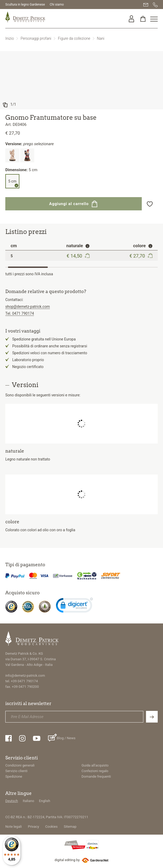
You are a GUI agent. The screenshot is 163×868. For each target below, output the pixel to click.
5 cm (12, 181)
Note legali (14, 827)
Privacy (33, 827)
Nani (101, 38)
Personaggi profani (36, 38)
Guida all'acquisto (95, 765)
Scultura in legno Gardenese (25, 5)
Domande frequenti (96, 776)
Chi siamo (57, 5)
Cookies (51, 827)
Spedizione (14, 776)
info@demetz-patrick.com (25, 676)
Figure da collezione (74, 38)
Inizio (10, 38)
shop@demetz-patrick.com (28, 307)
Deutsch (12, 801)
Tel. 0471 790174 (20, 313)
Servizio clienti (16, 771)
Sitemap (70, 827)
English (45, 801)
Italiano (29, 801)
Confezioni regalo (95, 771)
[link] (74, 606)
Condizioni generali (20, 765)
